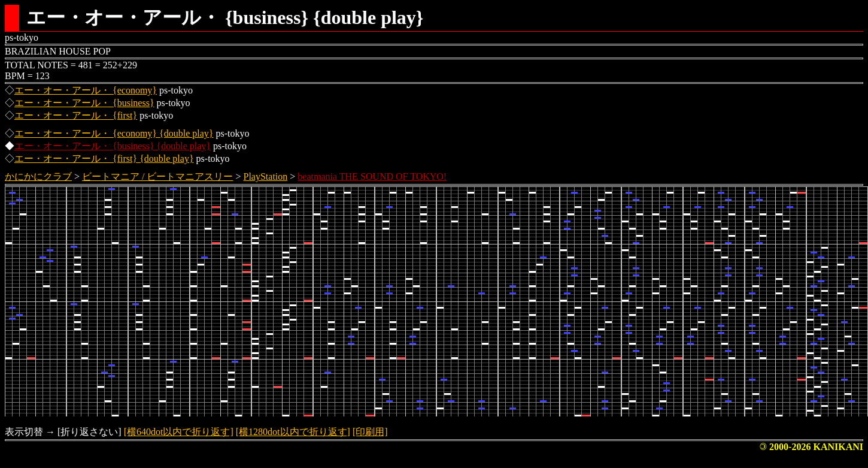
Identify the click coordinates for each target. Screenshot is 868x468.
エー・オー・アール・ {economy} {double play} (114, 133)
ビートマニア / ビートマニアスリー (157, 176)
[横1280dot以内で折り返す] (293, 432)
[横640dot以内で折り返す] (179, 432)
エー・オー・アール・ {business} (84, 103)
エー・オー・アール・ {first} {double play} (104, 158)
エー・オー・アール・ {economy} (86, 90)
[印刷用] (370, 432)
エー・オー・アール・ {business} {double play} (113, 146)
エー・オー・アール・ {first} (76, 115)
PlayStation (266, 176)
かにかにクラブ (38, 176)
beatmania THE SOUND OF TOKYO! (372, 176)
